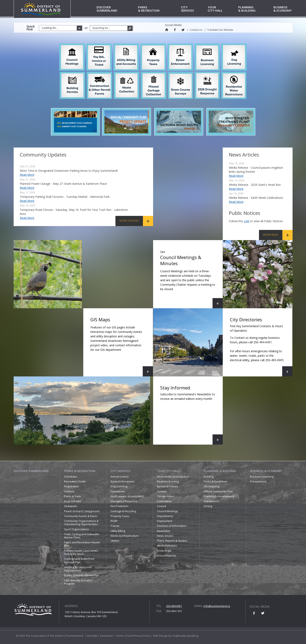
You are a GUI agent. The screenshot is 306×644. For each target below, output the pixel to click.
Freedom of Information (172, 526)
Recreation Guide (75, 481)
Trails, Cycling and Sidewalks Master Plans (82, 536)
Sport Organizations (77, 529)
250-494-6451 (174, 606)
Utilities (115, 541)
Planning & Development (219, 496)
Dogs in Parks (73, 501)
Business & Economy (266, 471)
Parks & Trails (73, 496)
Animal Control (120, 477)
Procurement (258, 481)
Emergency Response (124, 501)
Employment (165, 521)
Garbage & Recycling (123, 511)
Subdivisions (212, 501)
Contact (162, 491)
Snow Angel (164, 551)
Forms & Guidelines (216, 481)
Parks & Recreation (80, 471)
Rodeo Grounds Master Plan (82, 575)
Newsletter (164, 531)
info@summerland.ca (217, 606)
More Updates (129, 221)
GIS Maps (122, 346)
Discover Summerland (31, 471)
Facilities (69, 491)
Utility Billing (118, 531)
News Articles (165, 536)
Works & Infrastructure (125, 536)
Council (161, 506)
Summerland (117, 9)
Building (208, 477)
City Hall (222, 9)
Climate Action (166, 496)
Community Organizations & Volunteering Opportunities (81, 523)
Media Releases (167, 546)
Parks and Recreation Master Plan (82, 544)
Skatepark (71, 506)
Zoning (208, 506)
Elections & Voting (168, 481)
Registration (72, 486)
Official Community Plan (218, 491)
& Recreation (159, 9)
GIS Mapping (211, 486)
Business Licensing (262, 477)
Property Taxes (120, 516)
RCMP (114, 521)
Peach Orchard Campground (82, 511)
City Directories (260, 346)
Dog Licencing (119, 486)
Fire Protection (119, 506)
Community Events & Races (81, 516)
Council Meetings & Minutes (192, 278)
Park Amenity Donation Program (78, 582)
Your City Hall (168, 471)
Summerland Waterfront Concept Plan (79, 560)
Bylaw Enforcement (122, 481)
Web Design (160, 636)
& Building (255, 9)
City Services (121, 471)
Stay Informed (192, 415)
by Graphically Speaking (183, 636)
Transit (115, 526)
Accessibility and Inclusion (173, 477)
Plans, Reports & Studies (172, 541)
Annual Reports (167, 555)
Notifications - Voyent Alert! (127, 496)
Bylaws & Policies (168, 486)
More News (271, 235)
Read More (27, 175)
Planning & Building (220, 471)
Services (194, 9)
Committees (164, 501)
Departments (165, 516)
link (247, 221)
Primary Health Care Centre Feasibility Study (81, 552)
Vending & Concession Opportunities (78, 569)
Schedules (71, 477)
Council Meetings (167, 511)
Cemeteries (118, 491)
